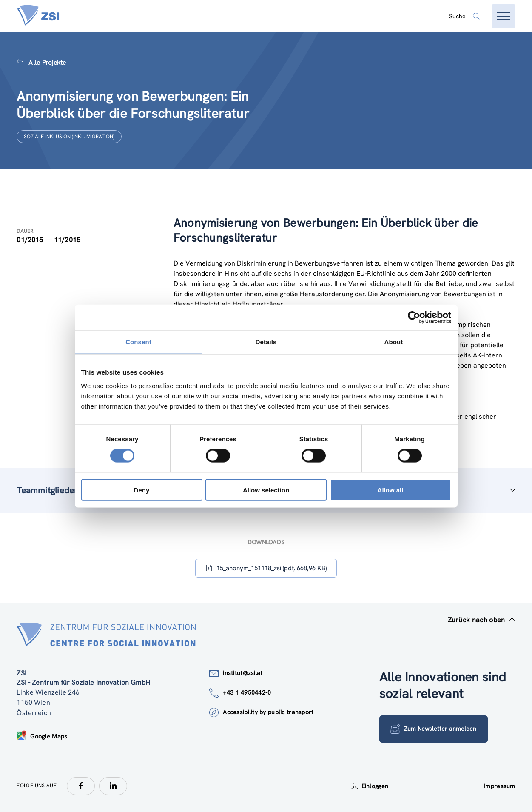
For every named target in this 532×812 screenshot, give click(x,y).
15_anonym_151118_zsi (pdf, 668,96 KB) (266, 568)
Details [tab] (266, 342)
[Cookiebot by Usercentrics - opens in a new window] (414, 317)
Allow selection (266, 490)
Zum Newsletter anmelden (434, 729)
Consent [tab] (138, 342)
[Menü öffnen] (504, 16)
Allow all (391, 490)
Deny (142, 490)
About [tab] (394, 342)
